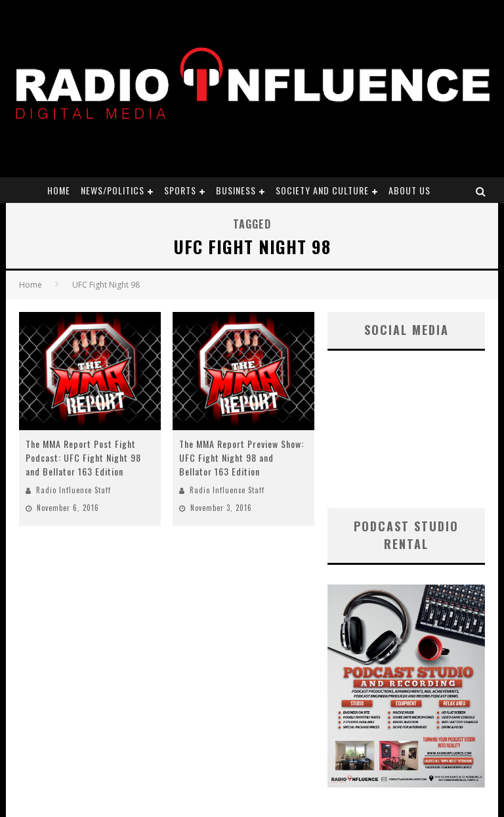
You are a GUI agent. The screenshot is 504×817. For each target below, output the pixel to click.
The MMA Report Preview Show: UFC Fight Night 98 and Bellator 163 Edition (241, 457)
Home (59, 190)
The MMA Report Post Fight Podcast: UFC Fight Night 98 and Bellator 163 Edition (83, 457)
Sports (180, 190)
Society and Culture (322, 190)
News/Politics (113, 190)
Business (236, 190)
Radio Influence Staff (73, 490)
